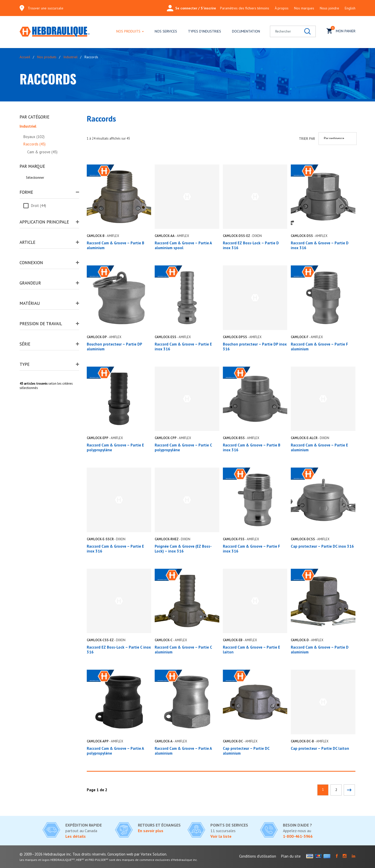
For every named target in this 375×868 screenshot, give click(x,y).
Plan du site (291, 856)
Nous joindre (329, 8)
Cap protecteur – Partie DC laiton (320, 748)
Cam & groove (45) (42, 152)
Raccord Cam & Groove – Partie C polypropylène (183, 447)
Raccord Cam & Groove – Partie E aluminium (319, 447)
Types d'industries (205, 31)
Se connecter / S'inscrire (191, 8)
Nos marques (304, 8)
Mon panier (341, 30)
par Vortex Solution (150, 854)
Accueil (25, 57)
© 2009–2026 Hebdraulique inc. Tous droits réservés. (63, 854)
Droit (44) (39, 206)
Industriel (70, 57)
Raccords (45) (34, 144)
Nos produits (128, 31)
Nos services (166, 31)
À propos (282, 8)
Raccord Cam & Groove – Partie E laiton (251, 650)
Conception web (120, 854)
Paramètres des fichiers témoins (245, 8)
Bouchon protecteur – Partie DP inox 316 (255, 347)
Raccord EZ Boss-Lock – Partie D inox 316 (251, 245)
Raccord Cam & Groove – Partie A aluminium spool (183, 245)
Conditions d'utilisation (258, 856)
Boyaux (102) (34, 137)
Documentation (246, 31)
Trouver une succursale (46, 8)
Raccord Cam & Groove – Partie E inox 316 (115, 549)
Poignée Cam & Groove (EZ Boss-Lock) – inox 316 (183, 549)
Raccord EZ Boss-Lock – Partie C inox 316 (119, 650)
